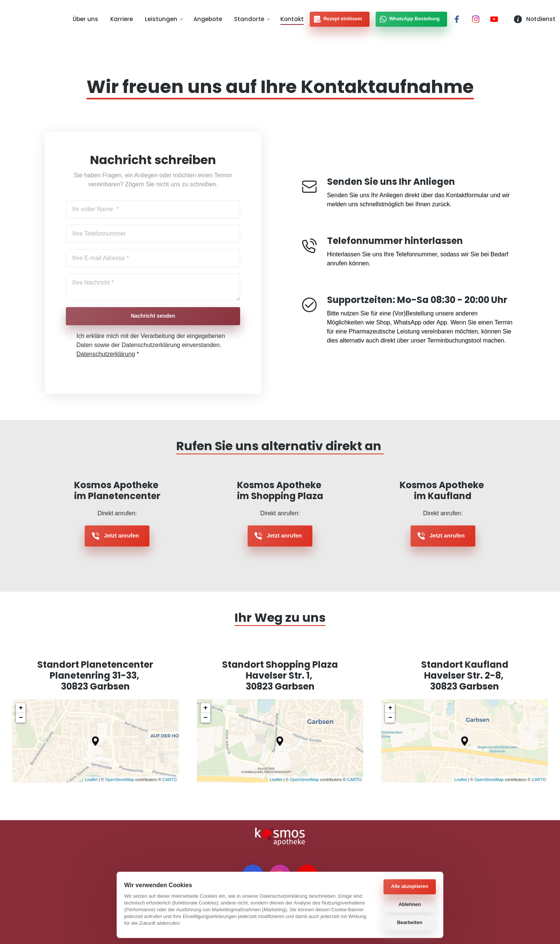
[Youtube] (497, 20)
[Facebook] (460, 20)
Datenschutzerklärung (106, 355)
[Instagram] (478, 20)
